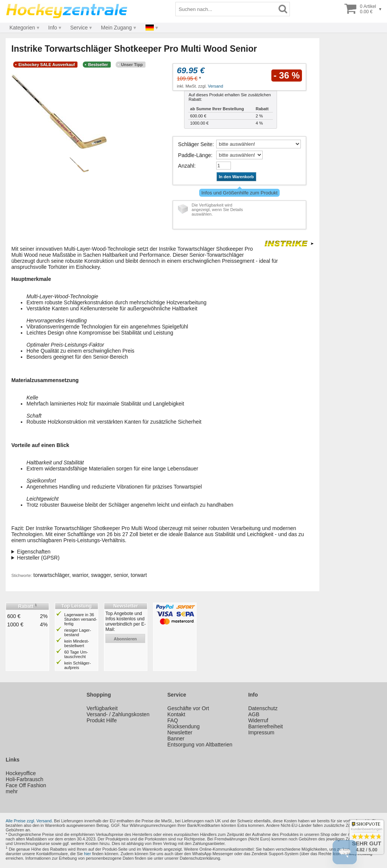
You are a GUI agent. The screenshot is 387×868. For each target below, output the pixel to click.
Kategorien (22, 28)
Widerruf (258, 720)
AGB (254, 714)
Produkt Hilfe (102, 720)
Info (53, 28)
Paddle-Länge (194, 155)
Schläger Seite (195, 144)
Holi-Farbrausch (25, 779)
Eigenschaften (34, 552)
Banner (176, 738)
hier (87, 854)
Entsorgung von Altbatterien (200, 745)
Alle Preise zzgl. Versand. (29, 821)
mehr (12, 791)
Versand (215, 86)
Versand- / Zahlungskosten (118, 714)
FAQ (173, 720)
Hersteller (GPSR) (38, 558)
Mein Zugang (116, 28)
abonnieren (125, 639)
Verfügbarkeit (102, 708)
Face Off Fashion (26, 785)
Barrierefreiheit (266, 726)
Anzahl (186, 166)
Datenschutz (263, 708)
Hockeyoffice (21, 773)
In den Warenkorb (236, 177)
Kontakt (176, 714)
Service (79, 28)
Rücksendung (184, 726)
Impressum (261, 732)
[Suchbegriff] (226, 9)
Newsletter (180, 732)
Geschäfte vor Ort (188, 708)
